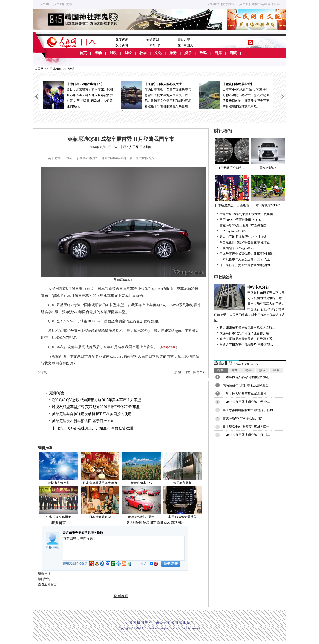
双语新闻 (122, 45)
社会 (143, 53)
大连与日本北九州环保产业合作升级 (244, 333)
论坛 (146, 523)
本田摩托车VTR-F (268, 191)
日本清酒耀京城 (100, 517)
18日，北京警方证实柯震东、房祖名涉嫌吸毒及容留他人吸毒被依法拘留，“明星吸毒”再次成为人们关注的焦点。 (78, 95)
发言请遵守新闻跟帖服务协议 (83, 533)
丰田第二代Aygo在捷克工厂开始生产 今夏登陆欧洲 (92, 428)
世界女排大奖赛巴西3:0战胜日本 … (247, 394)
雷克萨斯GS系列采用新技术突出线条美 (246, 214)
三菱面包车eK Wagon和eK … (239, 248)
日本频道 (56, 69)
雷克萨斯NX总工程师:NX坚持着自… (245, 225)
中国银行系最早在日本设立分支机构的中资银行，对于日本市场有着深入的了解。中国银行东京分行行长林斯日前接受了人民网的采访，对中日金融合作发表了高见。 (250, 303)
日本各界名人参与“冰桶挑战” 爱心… (248, 377)
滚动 (98, 53)
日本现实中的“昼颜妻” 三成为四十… (248, 427)
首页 (83, 53)
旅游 (173, 53)
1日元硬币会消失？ (232, 154)
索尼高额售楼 (183, 483)
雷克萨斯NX (268, 154)
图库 (218, 53)
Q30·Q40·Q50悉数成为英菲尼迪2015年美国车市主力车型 (96, 400)
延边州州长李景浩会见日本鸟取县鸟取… (247, 328)
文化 (158, 53)
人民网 (44, 4)
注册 (49, 548)
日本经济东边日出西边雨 (232, 191)
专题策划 (153, 40)
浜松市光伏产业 (59, 483)
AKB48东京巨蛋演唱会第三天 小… (246, 402)
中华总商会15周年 (59, 517)
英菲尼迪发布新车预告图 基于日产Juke (83, 421)
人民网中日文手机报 (221, 4)
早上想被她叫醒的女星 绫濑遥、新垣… (249, 410)
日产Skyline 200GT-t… (235, 231)
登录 (56, 548)
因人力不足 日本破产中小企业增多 (243, 237)
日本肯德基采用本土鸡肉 (100, 483)
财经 (128, 53)
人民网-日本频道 (141, 147)
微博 (160, 523)
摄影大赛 (184, 40)
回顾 (233, 53)
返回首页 (121, 596)
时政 (113, 53)
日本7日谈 (153, 45)
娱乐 (188, 53)
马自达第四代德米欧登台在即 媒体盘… (246, 242)
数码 (203, 53)
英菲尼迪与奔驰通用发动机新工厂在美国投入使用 (92, 414)
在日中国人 (185, 45)
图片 (181, 523)
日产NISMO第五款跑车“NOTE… (242, 220)
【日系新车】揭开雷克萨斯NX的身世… (247, 265)
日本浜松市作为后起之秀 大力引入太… (246, 259)
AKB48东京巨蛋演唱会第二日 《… (246, 435)
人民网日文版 (63, 4)
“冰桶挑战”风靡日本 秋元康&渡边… (247, 385)
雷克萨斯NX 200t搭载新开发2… (244, 418)
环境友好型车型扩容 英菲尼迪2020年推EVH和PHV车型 (96, 407)
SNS (167, 523)
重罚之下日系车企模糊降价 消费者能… (246, 345)
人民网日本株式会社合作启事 (260, 4)
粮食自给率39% (141, 483)
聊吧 (174, 523)
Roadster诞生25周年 (141, 517)
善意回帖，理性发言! (124, 548)
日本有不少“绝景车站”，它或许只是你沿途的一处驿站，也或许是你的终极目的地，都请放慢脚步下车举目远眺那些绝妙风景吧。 (234, 95)
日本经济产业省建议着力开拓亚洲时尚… (247, 254)
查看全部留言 (47, 584)
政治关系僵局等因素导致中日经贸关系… (247, 339)
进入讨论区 (135, 523)
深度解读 (122, 40)
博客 (153, 523)
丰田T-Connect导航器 (182, 517)
